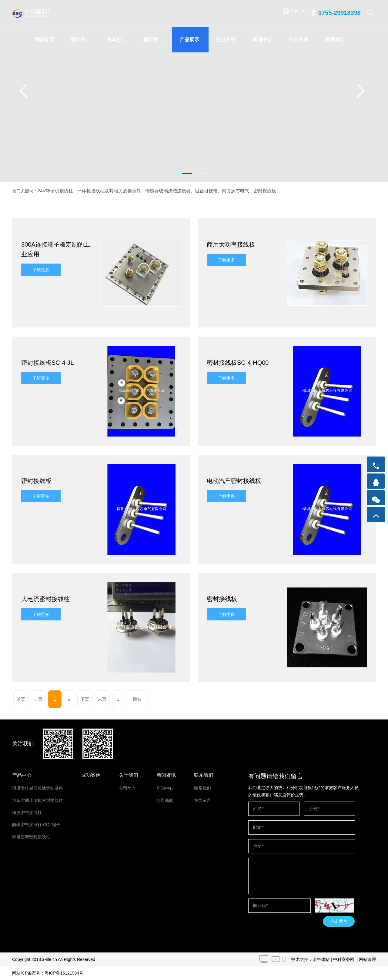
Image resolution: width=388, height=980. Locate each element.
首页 (20, 699)
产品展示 (189, 40)
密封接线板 (251, 191)
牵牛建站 (321, 959)
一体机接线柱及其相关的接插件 (105, 191)
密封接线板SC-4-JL (47, 363)
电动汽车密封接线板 (234, 481)
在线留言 (202, 800)
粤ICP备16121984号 (64, 973)
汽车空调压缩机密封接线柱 (121, 40)
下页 (75, 699)
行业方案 (299, 40)
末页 (91, 699)
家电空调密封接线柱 (31, 837)
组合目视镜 (196, 191)
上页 (36, 699)
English (298, 13)
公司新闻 (165, 800)
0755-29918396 (339, 13)
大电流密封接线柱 (45, 599)
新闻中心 (262, 40)
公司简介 (127, 788)
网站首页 (44, 40)
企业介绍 (226, 40)
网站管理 (367, 959)
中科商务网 (344, 959)
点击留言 (339, 921)
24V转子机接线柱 (54, 191)
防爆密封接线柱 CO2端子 (36, 825)
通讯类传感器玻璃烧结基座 (85, 40)
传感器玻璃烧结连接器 (160, 191)
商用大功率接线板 (231, 244)
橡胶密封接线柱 (158, 40)
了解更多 (41, 270)
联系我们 (335, 40)
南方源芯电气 (223, 191)
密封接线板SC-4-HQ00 (238, 363)
